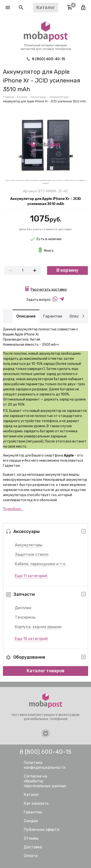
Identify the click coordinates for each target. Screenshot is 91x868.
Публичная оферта (41, 830)
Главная (8, 97)
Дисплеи (23, 608)
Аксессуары (38, 97)
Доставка (33, 847)
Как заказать (36, 803)
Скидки (31, 821)
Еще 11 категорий (31, 576)
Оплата (77, 316)
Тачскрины (25, 617)
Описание (26, 316)
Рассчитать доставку (49, 290)
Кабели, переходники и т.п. (41, 564)
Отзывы (31, 838)
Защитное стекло (32, 554)
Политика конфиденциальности (45, 765)
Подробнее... (13, 509)
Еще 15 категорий (31, 639)
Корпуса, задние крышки (38, 627)
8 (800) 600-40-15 (46, 59)
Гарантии (53, 316)
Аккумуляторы (29, 545)
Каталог (22, 97)
